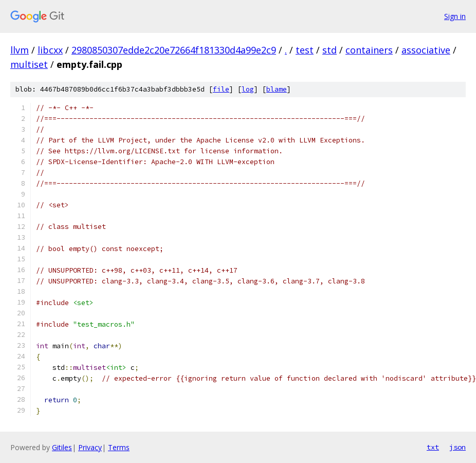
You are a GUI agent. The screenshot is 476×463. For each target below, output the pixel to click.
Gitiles (62, 447)
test (305, 50)
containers (369, 50)
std (329, 50)
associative (426, 50)
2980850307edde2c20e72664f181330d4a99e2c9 (174, 50)
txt (433, 447)
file (221, 89)
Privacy (90, 447)
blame (277, 89)
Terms (119, 447)
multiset (29, 64)
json (457, 447)
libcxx (50, 50)
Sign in (455, 16)
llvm (20, 50)
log (248, 89)
